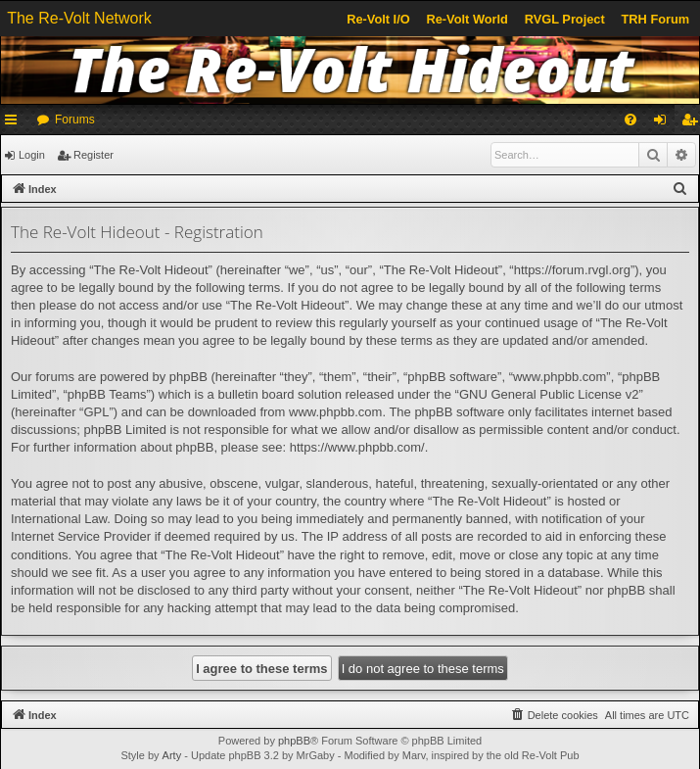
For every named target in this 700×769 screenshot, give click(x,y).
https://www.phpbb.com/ (357, 447)
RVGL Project (565, 19)
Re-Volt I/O (378, 19)
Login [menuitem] (664, 123)
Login (32, 155)
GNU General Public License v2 (549, 394)
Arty (172, 755)
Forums (75, 120)
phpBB (294, 741)
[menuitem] (630, 120)
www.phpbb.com (335, 412)
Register (93, 155)
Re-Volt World (467, 19)
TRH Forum (656, 19)
